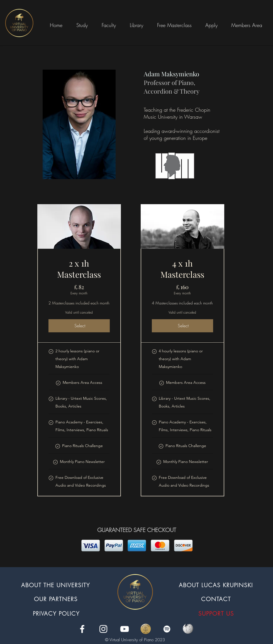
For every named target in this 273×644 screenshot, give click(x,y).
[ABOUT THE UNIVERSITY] (56, 585)
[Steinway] (146, 629)
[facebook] (82, 629)
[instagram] (103, 629)
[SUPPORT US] (217, 613)
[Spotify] (167, 629)
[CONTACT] (217, 599)
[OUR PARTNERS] (56, 599)
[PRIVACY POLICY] (57, 613)
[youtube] (125, 629)
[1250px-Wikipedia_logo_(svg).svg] (188, 629)
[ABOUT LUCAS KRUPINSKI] (216, 585)
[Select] (79, 326)
